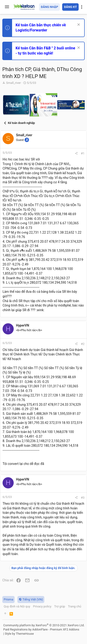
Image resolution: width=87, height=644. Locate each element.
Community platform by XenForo (44, 625)
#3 (83, 498)
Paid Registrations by (41, 629)
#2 (83, 344)
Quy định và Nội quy (17, 606)
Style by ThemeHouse (19, 634)
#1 (83, 153)
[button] (7, 7)
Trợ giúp (60, 606)
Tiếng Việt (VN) (31, 599)
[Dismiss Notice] (78, 25)
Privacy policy (42, 606)
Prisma (8, 599)
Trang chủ (75, 606)
